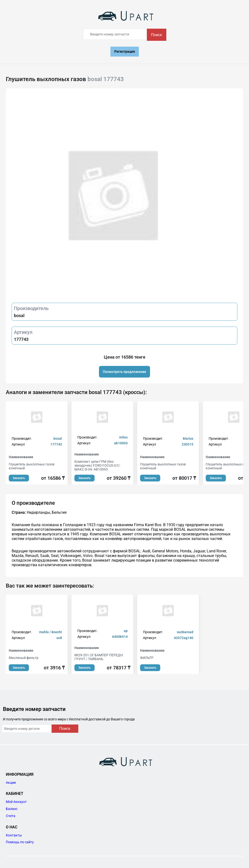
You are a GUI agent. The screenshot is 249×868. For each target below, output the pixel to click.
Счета (11, 816)
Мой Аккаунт (16, 802)
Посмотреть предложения (124, 372)
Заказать (19, 478)
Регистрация (125, 51)
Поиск (157, 35)
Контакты (14, 835)
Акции (11, 783)
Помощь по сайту (20, 842)
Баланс (12, 809)
